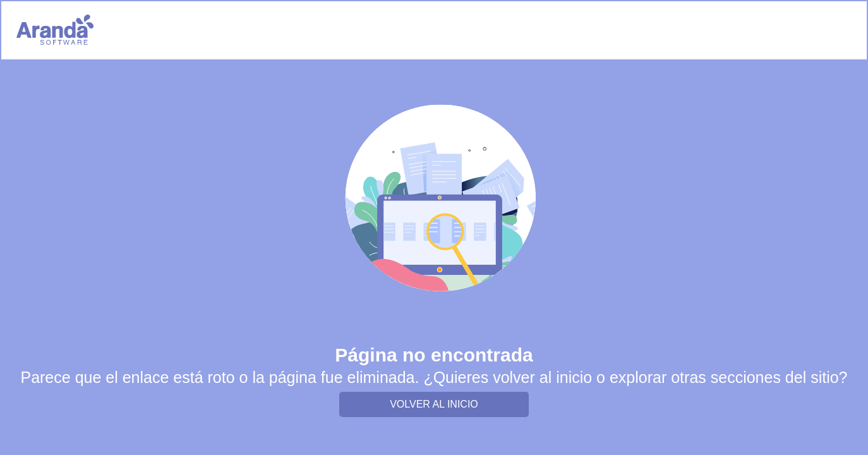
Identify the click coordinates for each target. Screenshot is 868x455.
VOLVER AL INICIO (434, 404)
